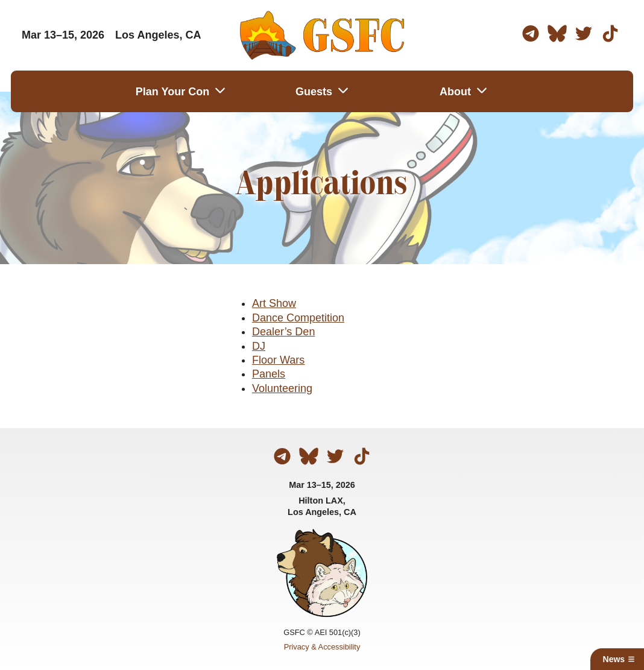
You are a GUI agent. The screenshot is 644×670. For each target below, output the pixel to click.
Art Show (274, 303)
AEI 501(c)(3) (338, 632)
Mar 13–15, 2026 (322, 485)
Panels (269, 374)
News (619, 659)
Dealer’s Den (283, 332)
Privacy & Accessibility (322, 647)
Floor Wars (278, 360)
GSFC (294, 632)
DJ (259, 346)
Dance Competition (298, 318)
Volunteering (282, 388)
